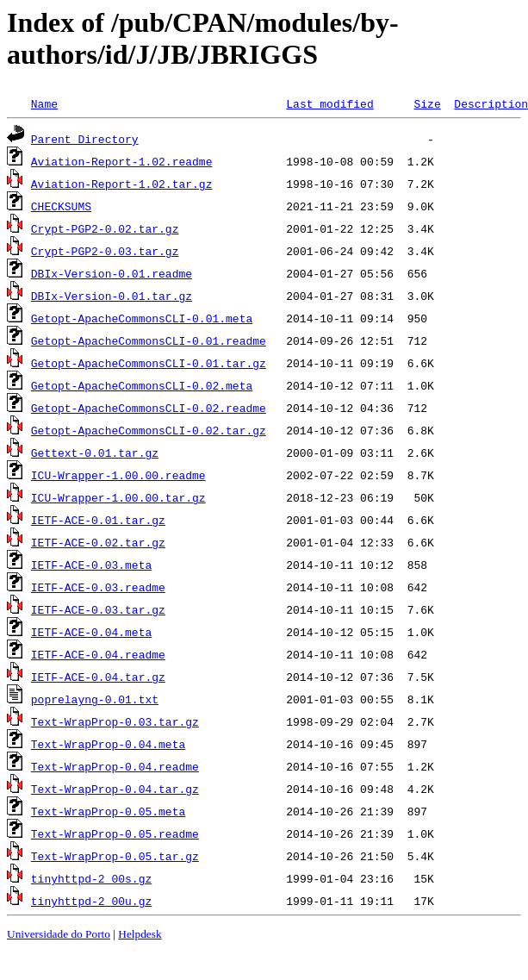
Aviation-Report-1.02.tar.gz (122, 184)
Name (44, 103)
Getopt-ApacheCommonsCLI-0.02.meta (142, 385)
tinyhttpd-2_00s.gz (91, 878)
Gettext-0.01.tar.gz (95, 453)
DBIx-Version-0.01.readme (112, 273)
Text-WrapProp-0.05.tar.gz (115, 856)
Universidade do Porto (59, 934)
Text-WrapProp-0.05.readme (115, 833)
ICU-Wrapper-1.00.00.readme (118, 475)
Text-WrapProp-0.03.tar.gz (115, 721)
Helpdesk (140, 934)
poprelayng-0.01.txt (95, 699)
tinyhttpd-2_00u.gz (91, 901)
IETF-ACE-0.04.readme (98, 654)
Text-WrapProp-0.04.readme (115, 766)
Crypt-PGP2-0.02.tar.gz (105, 228)
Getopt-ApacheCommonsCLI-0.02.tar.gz (149, 430)
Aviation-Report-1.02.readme (122, 161)
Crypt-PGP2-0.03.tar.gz (105, 251)
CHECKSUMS (61, 206)
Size (427, 103)
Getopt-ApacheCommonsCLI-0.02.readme (149, 408)
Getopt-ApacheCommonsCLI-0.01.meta (142, 318)
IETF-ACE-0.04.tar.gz (98, 677)
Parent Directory (85, 139)
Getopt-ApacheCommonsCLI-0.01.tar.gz (149, 363)
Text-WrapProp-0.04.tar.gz (115, 789)
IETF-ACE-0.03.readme (98, 587)
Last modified (329, 103)
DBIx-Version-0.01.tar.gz (112, 296)
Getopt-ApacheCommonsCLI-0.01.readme (149, 340)
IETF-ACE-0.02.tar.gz (98, 542)
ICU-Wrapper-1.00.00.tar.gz (118, 497)
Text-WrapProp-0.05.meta (108, 811)
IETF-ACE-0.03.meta (91, 565)
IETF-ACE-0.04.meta (91, 632)
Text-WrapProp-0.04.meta (108, 744)
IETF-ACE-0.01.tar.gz (98, 520)
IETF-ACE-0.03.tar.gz (98, 609)
